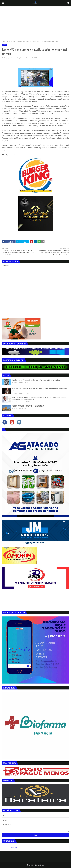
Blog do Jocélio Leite (10, 58)
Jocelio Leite (41, 865)
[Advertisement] (35, 22)
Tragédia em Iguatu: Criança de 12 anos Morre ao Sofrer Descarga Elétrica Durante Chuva (36, 380)
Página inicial (6, 41)
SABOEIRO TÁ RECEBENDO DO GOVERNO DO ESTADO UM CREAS (28, 406)
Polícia (13, 41)
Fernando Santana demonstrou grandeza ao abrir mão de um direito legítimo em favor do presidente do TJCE (40, 390)
